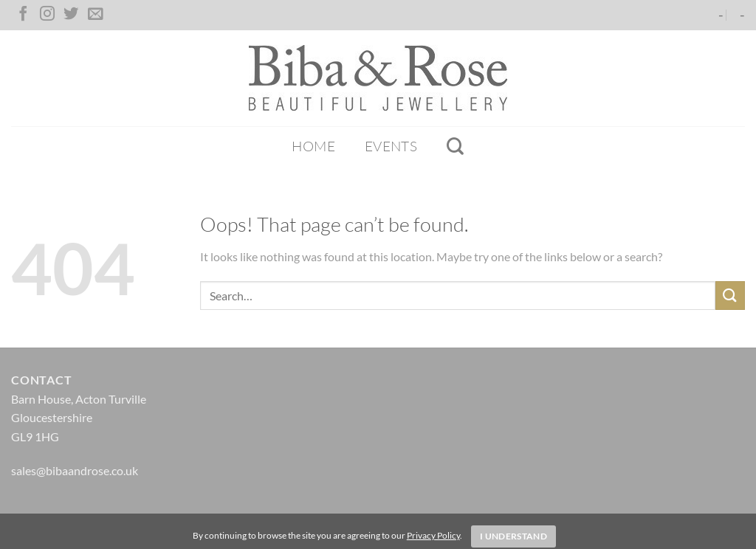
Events (391, 146)
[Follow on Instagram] (47, 15)
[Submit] (730, 296)
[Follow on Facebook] (23, 15)
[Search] (455, 146)
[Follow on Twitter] (71, 15)
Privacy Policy (433, 535)
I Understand (513, 536)
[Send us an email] (95, 15)
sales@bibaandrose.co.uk (75, 470)
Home (313, 146)
